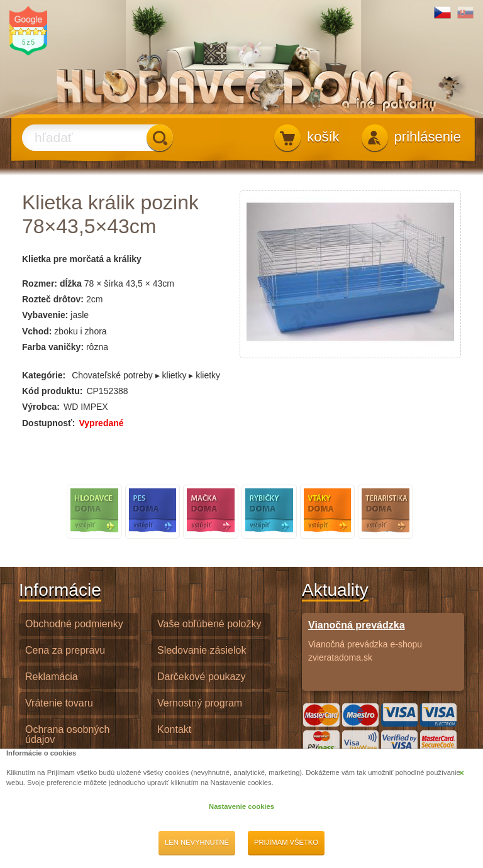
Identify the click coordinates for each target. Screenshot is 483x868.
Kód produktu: (52, 391)
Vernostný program (200, 703)
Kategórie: (44, 375)
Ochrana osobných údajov (67, 735)
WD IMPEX (86, 407)
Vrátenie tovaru (59, 703)
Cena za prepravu (65, 650)
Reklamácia (52, 677)
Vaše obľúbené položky (209, 624)
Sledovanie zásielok (202, 650)
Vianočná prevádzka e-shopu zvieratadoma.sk (383, 640)
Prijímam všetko (286, 842)
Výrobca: (41, 407)
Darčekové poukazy (202, 677)
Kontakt (174, 729)
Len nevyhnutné (197, 842)
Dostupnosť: (48, 423)
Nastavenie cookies (241, 806)
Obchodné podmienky (74, 624)
